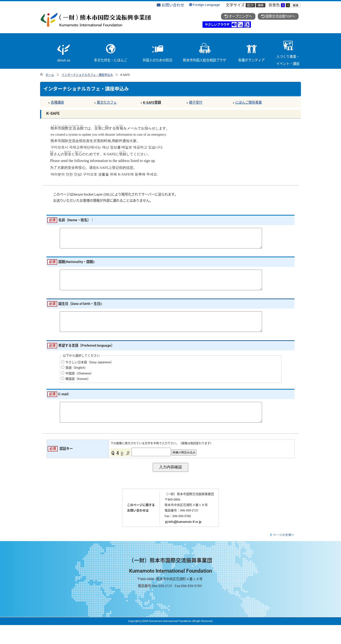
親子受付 (196, 103)
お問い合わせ (170, 5)
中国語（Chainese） (79, 388)
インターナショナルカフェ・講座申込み (87, 75)
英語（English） (76, 382)
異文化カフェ (107, 103)
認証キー (66, 468)
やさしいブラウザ (217, 25)
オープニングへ (238, 16)
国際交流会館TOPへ (278, 16)
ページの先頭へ (284, 554)
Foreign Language (204, 5)
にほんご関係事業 (249, 103)
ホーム (50, 75)
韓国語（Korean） (78, 393)
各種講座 (57, 103)
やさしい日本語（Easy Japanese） (90, 376)
